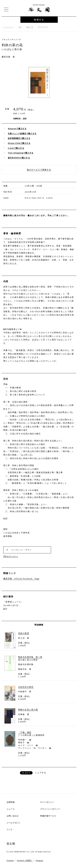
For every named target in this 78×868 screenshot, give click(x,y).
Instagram (39, 860)
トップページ (8, 27)
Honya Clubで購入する (19, 143)
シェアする (41, 773)
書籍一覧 (30, 27)
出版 (20, 27)
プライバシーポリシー (50, 809)
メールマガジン (14, 823)
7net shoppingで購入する (21, 153)
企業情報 (11, 802)
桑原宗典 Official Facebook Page (21, 579)
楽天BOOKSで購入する (19, 158)
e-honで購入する (16, 148)
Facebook (10, 860)
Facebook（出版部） (25, 860)
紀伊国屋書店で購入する (19, 138)
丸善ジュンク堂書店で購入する (22, 133)
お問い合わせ (13, 816)
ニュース (11, 809)
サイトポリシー (47, 802)
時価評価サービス (48, 816)
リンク (10, 830)
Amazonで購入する (17, 129)
